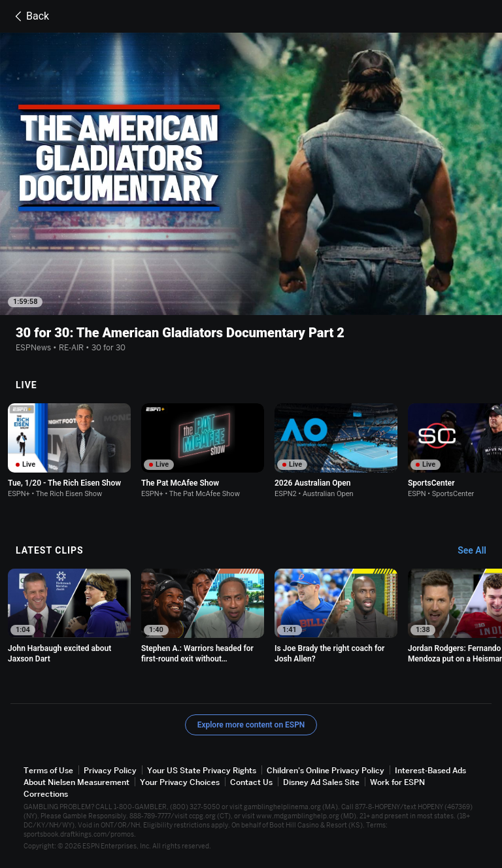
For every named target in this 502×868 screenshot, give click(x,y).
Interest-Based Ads (430, 770)
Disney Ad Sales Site (321, 782)
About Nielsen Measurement (76, 782)
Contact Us (251, 782)
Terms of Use (48, 770)
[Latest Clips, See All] (478, 551)
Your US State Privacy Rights (202, 770)
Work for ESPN (397, 782)
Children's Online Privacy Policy (326, 770)
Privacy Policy (110, 770)
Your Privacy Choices (180, 782)
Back (30, 16)
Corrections (46, 794)
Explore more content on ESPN (251, 725)
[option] (69, 451)
